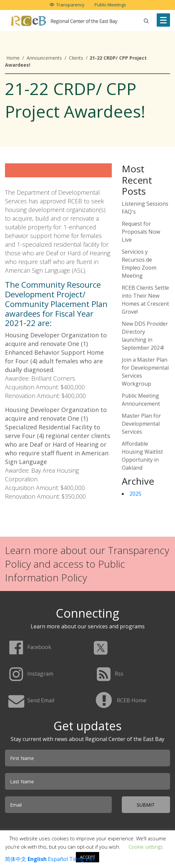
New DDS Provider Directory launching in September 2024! (145, 336)
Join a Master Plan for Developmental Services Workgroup (145, 372)
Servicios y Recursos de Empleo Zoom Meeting (139, 264)
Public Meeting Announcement (141, 400)
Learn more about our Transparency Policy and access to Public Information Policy (87, 564)
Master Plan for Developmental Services (141, 424)
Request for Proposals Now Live (141, 232)
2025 (135, 494)
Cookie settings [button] (146, 847)
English (37, 859)
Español (58, 859)
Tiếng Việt (82, 859)
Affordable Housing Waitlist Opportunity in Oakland (142, 456)
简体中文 (16, 859)
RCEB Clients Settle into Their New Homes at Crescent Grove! (145, 300)
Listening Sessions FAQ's (145, 208)
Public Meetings (110, 5)
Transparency (70, 5)
